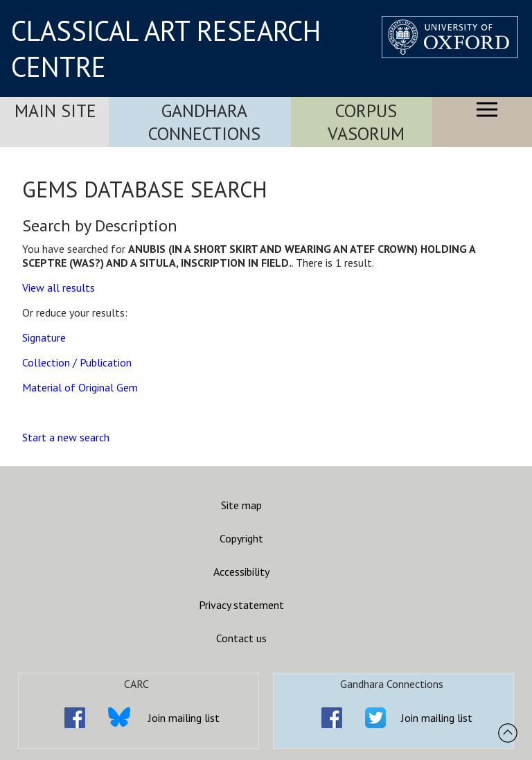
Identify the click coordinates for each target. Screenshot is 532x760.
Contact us (241, 638)
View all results (59, 288)
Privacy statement (241, 605)
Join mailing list (184, 718)
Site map (241, 505)
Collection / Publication (77, 362)
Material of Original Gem (80, 387)
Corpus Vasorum (366, 122)
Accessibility (241, 572)
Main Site (55, 111)
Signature (44, 337)
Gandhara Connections (204, 122)
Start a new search (66, 437)
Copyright (241, 538)
